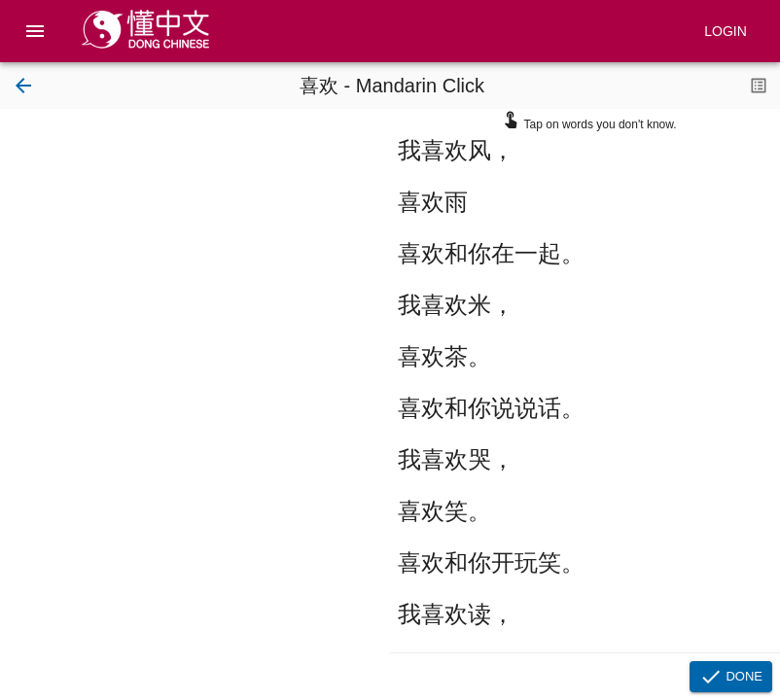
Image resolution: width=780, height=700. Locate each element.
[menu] (35, 31)
